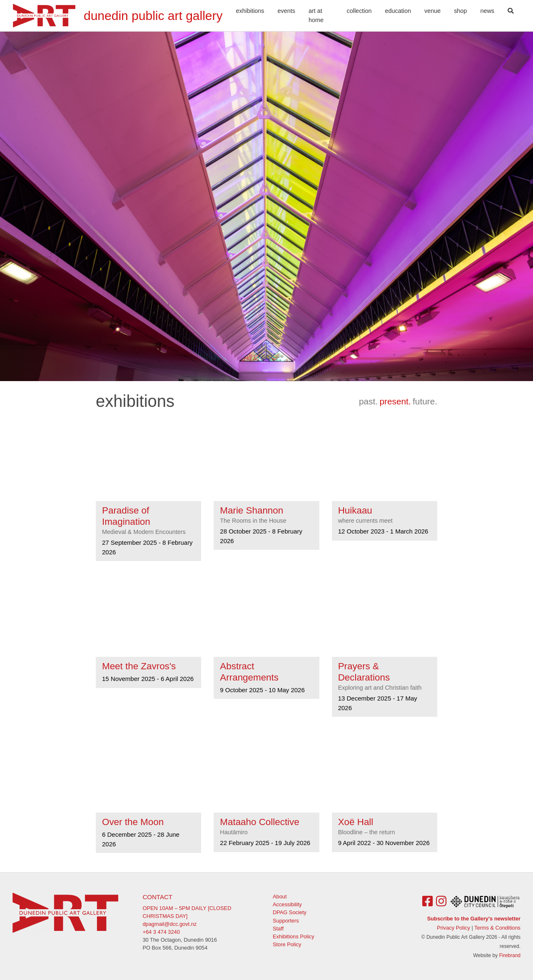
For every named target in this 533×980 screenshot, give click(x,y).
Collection (359, 11)
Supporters (286, 921)
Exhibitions (250, 11)
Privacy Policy (453, 928)
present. (395, 401)
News (487, 11)
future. (425, 401)
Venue (432, 11)
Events (286, 11)
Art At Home (316, 15)
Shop (460, 11)
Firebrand (510, 955)
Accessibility (287, 904)
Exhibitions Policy (294, 936)
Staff (278, 929)
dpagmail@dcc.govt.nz (170, 924)
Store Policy (287, 944)
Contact (158, 897)
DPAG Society (290, 912)
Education (398, 11)
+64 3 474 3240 (161, 932)
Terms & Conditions (497, 928)
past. (368, 401)
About (280, 896)
